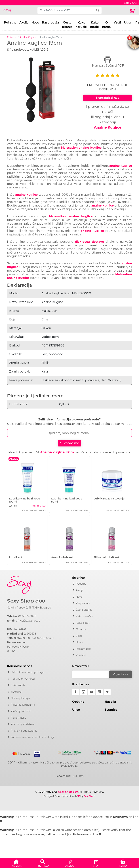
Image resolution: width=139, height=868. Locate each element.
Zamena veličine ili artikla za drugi (32, 737)
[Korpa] (132, 10)
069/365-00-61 (27, 616)
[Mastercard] (21, 753)
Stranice (111, 710)
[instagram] (83, 692)
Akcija (24, 23)
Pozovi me (69, 443)
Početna (10, 23)
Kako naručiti (81, 25)
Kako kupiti (18, 685)
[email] (93, 674)
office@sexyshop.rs (28, 621)
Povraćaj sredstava (23, 724)
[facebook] (75, 692)
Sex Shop (89, 796)
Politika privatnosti (23, 679)
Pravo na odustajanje (24, 731)
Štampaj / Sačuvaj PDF (108, 62)
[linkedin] (99, 692)
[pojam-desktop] (66, 10)
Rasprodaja (50, 23)
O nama (106, 25)
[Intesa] (69, 752)
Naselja (110, 702)
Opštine (78, 702)
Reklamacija (84, 649)
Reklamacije (18, 718)
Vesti (117, 23)
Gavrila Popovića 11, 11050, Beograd (29, 608)
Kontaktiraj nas (108, 98)
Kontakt (81, 655)
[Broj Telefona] (69, 433)
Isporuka (16, 692)
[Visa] (35, 753)
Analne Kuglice (28, 37)
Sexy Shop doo (26, 601)
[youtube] (91, 692)
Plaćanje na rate (21, 711)
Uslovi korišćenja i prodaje (27, 672)
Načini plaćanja (20, 698)
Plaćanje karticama (23, 705)
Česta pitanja (67, 25)
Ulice (76, 710)
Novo (35, 23)
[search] (98, 10)
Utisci (128, 23)
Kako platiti (95, 25)
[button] (16, 863)
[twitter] (107, 692)
